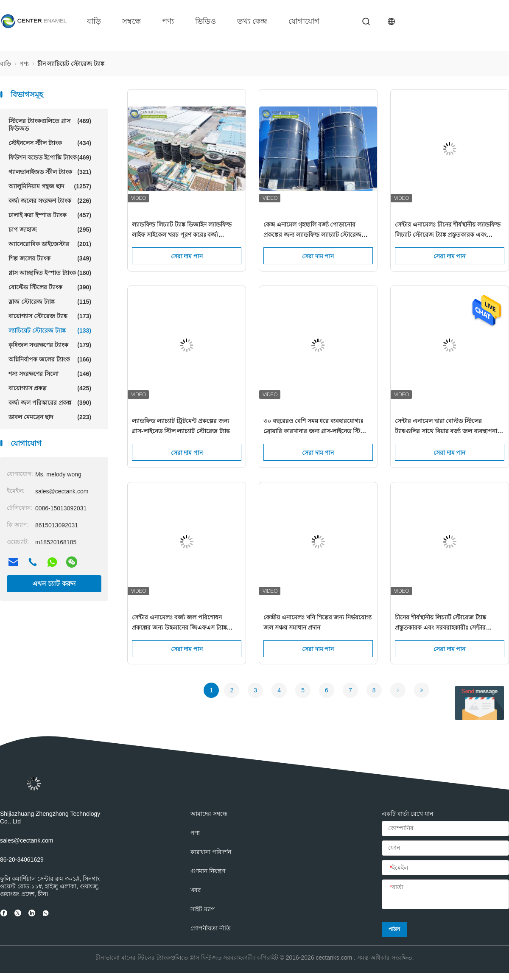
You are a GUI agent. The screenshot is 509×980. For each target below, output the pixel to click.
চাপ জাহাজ (50, 230)
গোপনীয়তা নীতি (211, 928)
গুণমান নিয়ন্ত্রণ (208, 871)
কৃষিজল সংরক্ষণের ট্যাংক (50, 345)
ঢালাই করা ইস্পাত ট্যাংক (50, 215)
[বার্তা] (445, 895)
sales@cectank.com (27, 840)
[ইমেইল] (445, 868)
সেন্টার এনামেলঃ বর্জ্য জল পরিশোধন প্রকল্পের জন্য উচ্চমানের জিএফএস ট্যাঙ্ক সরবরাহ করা (179, 623)
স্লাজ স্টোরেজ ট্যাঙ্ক (50, 302)
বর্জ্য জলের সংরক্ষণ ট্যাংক (50, 201)
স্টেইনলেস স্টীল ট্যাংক (50, 143)
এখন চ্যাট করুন (54, 584)
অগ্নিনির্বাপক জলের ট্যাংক (50, 359)
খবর (196, 890)
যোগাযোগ (304, 21)
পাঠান (394, 929)
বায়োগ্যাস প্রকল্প (50, 388)
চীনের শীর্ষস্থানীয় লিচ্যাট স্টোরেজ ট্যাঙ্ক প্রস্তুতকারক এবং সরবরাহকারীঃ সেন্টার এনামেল (441, 623)
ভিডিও (206, 21)
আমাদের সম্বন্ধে (209, 814)
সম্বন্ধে (131, 21)
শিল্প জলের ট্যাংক (50, 258)
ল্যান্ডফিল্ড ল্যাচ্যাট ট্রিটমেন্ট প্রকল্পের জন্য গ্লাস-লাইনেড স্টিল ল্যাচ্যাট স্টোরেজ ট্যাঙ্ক (181, 426)
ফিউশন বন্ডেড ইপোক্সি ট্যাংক (50, 157)
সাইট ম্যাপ (203, 909)
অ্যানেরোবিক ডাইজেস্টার (50, 244)
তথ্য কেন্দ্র (252, 21)
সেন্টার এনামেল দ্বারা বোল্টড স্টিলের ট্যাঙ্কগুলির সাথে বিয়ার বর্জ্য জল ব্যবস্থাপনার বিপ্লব (448, 427)
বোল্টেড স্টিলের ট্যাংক (50, 287)
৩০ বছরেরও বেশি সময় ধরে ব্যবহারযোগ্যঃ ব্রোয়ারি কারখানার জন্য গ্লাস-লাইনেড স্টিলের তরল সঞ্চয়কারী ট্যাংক (317, 427)
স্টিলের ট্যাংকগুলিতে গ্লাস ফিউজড (50, 125)
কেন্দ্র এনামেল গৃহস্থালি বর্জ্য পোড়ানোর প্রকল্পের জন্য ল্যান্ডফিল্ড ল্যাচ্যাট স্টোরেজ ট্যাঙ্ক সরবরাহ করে (313, 230)
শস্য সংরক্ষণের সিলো (50, 374)
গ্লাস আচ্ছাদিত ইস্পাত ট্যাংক (50, 273)
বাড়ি (94, 21)
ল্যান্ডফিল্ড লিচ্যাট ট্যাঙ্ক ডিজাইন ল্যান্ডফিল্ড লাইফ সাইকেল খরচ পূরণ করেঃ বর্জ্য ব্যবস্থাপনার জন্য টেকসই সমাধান (182, 230)
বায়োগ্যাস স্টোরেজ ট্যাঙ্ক (50, 316)
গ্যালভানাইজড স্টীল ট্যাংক (50, 172)
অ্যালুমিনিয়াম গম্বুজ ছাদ (50, 186)
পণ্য (168, 21)
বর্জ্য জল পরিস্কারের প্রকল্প (50, 403)
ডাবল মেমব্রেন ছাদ (50, 417)
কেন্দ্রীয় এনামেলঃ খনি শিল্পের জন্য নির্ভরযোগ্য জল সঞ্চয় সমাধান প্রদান (317, 622)
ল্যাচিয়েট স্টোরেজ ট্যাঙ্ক (50, 330)
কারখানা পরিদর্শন (211, 852)
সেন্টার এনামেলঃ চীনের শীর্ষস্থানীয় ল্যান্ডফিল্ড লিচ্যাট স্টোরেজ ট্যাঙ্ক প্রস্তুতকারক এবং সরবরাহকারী (448, 230)
